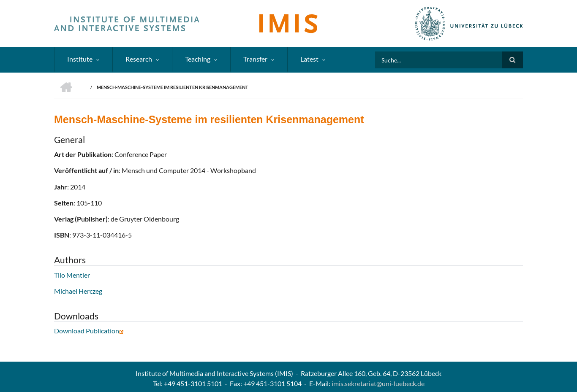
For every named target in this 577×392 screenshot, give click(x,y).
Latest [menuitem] (309, 59)
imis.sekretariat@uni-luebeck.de (378, 383)
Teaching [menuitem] (198, 59)
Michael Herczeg (78, 291)
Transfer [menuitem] (255, 59)
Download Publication (89, 331)
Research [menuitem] (139, 59)
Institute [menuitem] (80, 59)
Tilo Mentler (72, 275)
